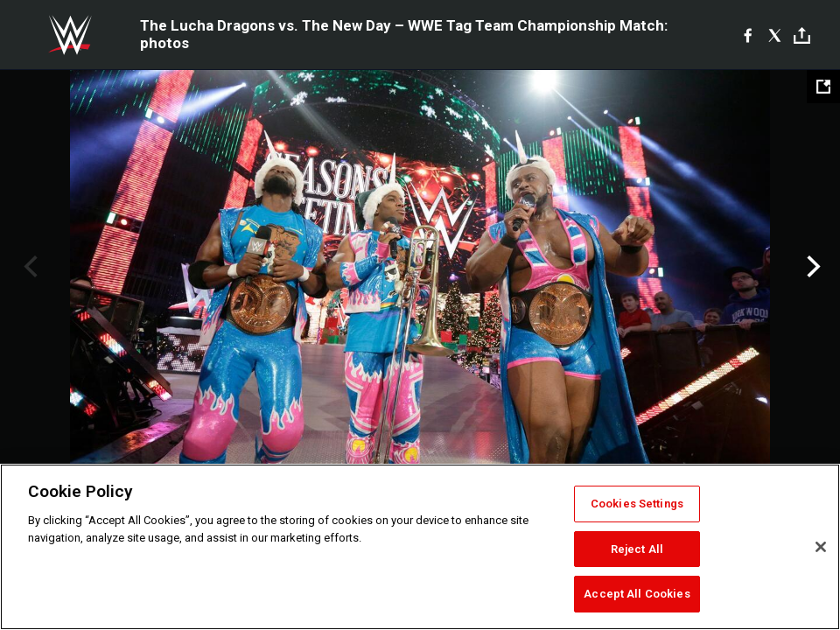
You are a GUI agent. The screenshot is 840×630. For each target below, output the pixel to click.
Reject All (637, 549)
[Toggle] (802, 35)
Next (812, 267)
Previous (28, 267)
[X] (775, 35)
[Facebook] (748, 35)
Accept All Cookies (637, 594)
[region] (420, 547)
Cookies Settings (637, 504)
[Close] (821, 547)
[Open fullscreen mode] (823, 87)
